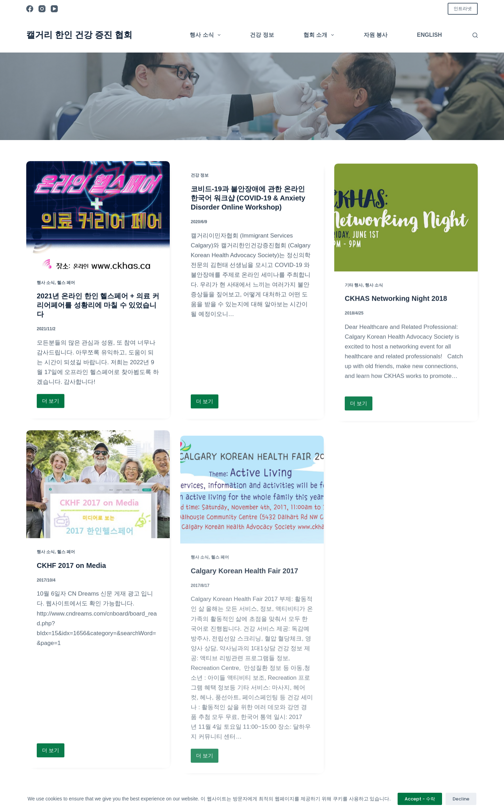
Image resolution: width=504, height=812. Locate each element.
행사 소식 (206, 35)
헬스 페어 (66, 284)
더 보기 (52, 404)
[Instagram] (42, 9)
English (429, 35)
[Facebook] (30, 9)
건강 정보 (262, 35)
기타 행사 (354, 308)
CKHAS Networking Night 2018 (396, 321)
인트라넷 (463, 9)
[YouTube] (54, 9)
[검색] (475, 35)
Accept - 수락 (420, 799)
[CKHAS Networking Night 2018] (406, 241)
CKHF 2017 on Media (71, 578)
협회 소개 (320, 35)
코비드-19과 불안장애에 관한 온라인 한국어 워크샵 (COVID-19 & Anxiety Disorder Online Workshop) (248, 202)
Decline (461, 799)
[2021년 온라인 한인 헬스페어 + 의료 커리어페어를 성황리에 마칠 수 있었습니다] (98, 216)
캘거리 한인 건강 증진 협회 (79, 35)
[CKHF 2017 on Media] (98, 497)
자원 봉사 (376, 35)
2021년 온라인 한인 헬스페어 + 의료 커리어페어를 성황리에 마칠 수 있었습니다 (98, 306)
